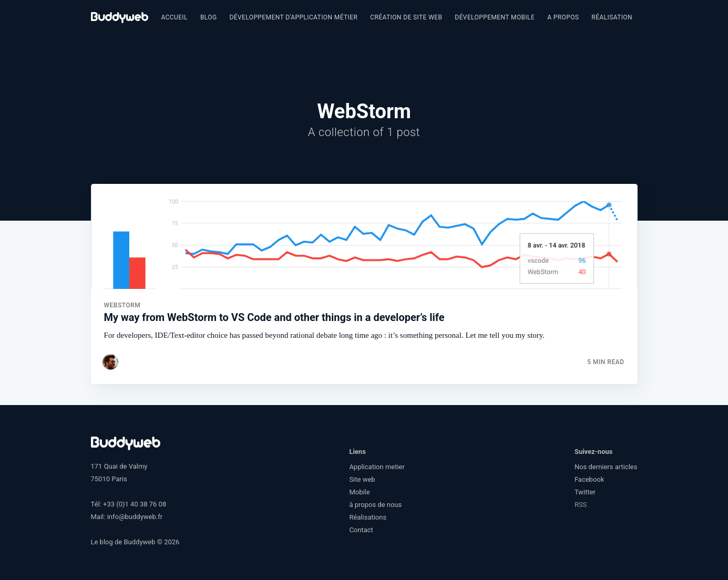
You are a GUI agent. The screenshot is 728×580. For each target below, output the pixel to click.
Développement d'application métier (293, 17)
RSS (581, 505)
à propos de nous (375, 505)
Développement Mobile (495, 17)
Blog (209, 17)
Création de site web (406, 17)
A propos (563, 17)
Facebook (589, 479)
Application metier (377, 467)
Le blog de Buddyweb (123, 542)
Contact (361, 530)
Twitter (585, 492)
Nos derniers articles (606, 467)
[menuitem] (174, 18)
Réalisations (614, 17)
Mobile (359, 492)
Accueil (174, 17)
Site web (362, 479)
